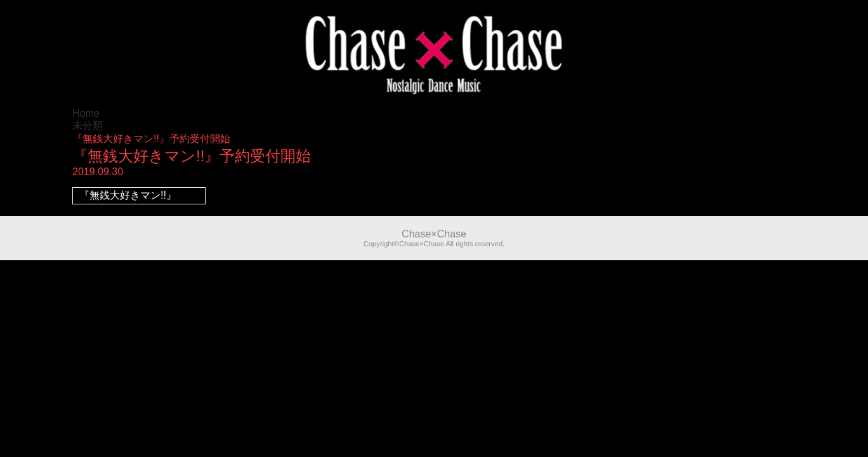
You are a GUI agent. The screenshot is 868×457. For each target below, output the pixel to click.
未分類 (88, 125)
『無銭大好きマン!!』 (128, 195)
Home (86, 113)
